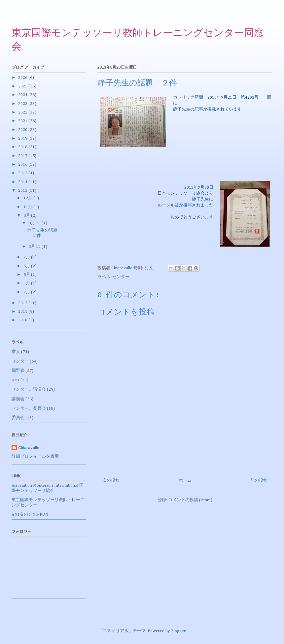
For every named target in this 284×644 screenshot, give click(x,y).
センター (121, 277)
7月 (27, 257)
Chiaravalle (29, 448)
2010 (23, 320)
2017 (23, 156)
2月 (27, 292)
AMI (16, 380)
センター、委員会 (29, 409)
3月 (27, 283)
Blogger (178, 631)
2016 (23, 164)
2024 (23, 95)
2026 (23, 78)
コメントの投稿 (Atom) (190, 500)
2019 (23, 138)
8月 (27, 216)
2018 (23, 147)
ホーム (185, 481)
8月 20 (35, 223)
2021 (23, 121)
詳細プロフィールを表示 (35, 456)
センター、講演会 (29, 389)
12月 (28, 198)
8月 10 (35, 247)
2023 (23, 104)
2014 (23, 182)
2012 (23, 303)
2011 (23, 312)
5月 (27, 275)
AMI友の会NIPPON (30, 515)
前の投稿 (259, 481)
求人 (16, 352)
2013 (23, 191)
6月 (27, 266)
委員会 (18, 418)
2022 (23, 112)
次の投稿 (111, 481)
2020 (23, 130)
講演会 (18, 399)
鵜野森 (18, 371)
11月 (28, 207)
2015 (23, 173)
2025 (23, 86)
